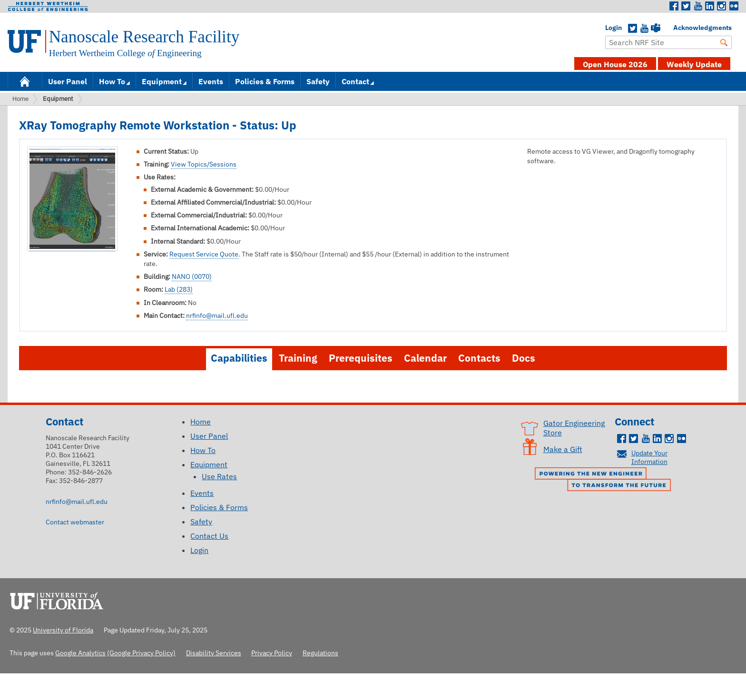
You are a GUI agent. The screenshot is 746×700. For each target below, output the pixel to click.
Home (25, 81)
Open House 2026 (615, 64)
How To (112, 81)
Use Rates (219, 476)
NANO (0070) (192, 276)
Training (298, 358)
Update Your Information (649, 457)
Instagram (722, 6)
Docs (524, 358)
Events (211, 81)
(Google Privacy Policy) (141, 653)
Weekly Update (694, 64)
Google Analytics (80, 653)
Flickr (734, 6)
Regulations (320, 653)
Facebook (674, 6)
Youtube (698, 6)
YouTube (644, 29)
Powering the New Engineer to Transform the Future (605, 480)
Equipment (162, 81)
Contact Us (209, 536)
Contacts (479, 358)
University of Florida (59, 600)
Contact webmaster (75, 522)
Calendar (425, 358)
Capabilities (239, 358)
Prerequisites (361, 358)
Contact (355, 81)
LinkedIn (710, 6)
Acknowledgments (678, 28)
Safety (318, 81)
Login (610, 28)
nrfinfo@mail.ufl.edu (217, 315)
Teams (656, 29)
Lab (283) (179, 289)
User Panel (68, 81)
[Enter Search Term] (668, 42)
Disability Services (214, 653)
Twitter (686, 6)
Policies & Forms (265, 81)
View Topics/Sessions (204, 164)
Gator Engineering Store (574, 428)
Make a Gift (563, 449)
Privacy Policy (272, 653)
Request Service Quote (204, 254)
